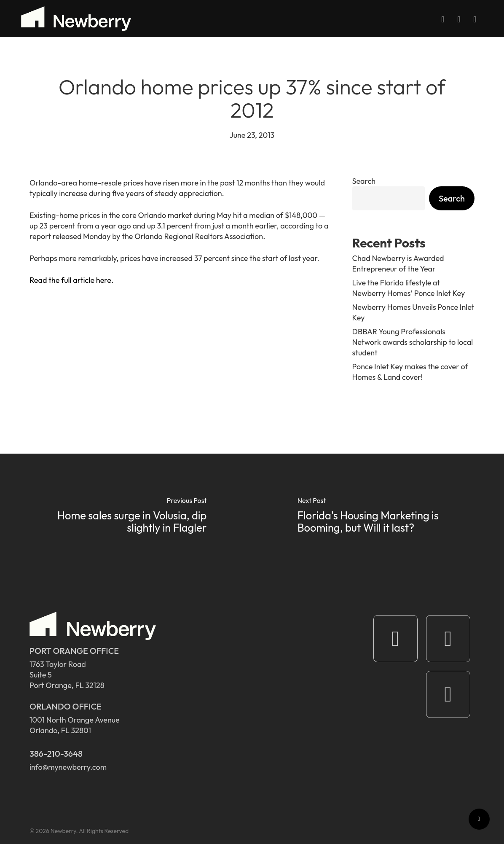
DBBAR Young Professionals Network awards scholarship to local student (413, 342)
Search (364, 181)
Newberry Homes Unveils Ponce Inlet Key (413, 312)
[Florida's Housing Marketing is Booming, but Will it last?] (378, 517)
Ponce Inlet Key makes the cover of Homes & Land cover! (410, 372)
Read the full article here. (71, 280)
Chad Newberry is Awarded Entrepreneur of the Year (398, 263)
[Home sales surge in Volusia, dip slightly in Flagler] (126, 517)
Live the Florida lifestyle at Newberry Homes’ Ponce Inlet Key (409, 288)
